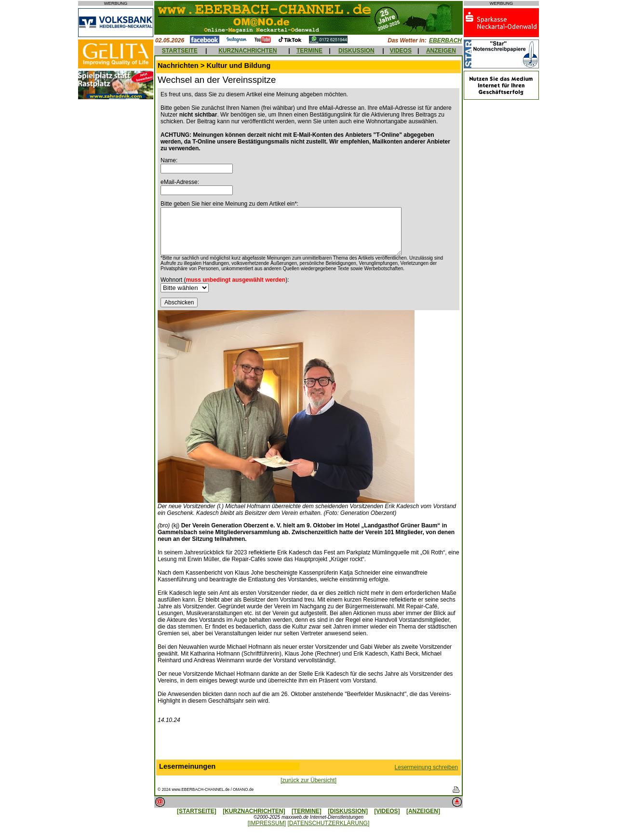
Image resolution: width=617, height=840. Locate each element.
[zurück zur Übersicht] (308, 780)
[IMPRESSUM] (267, 823)
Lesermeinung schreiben (426, 767)
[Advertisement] (308, 744)
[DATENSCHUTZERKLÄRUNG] (328, 823)
